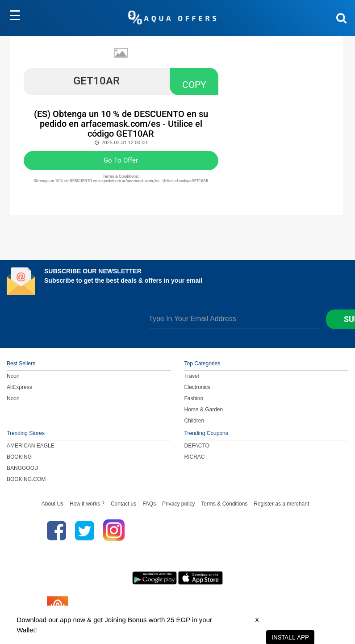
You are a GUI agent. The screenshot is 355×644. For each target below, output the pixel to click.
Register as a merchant (281, 504)
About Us (52, 504)
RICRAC (195, 457)
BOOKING (19, 457)
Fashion (194, 398)
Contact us (123, 504)
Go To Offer (121, 160)
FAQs (149, 504)
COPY (194, 85)
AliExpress (19, 387)
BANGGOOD (23, 468)
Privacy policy (178, 504)
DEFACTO (197, 446)
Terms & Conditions (224, 504)
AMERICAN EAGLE (31, 446)
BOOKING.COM (26, 479)
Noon (13, 376)
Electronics (198, 387)
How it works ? (87, 504)
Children (194, 421)
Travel (192, 376)
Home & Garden (204, 410)
